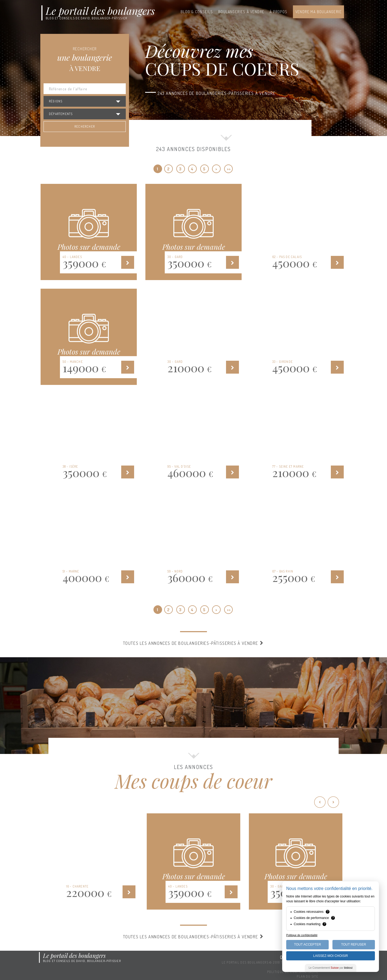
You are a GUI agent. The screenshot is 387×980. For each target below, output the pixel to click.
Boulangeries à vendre (241, 12)
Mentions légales (303, 967)
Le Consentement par (331, 968)
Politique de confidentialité (293, 972)
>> (229, 169)
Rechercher (85, 126)
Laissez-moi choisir (330, 956)
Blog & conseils (197, 12)
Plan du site (307, 976)
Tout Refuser (354, 945)
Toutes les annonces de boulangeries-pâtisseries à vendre (194, 643)
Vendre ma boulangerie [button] (318, 12)
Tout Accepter (307, 945)
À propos (278, 12)
